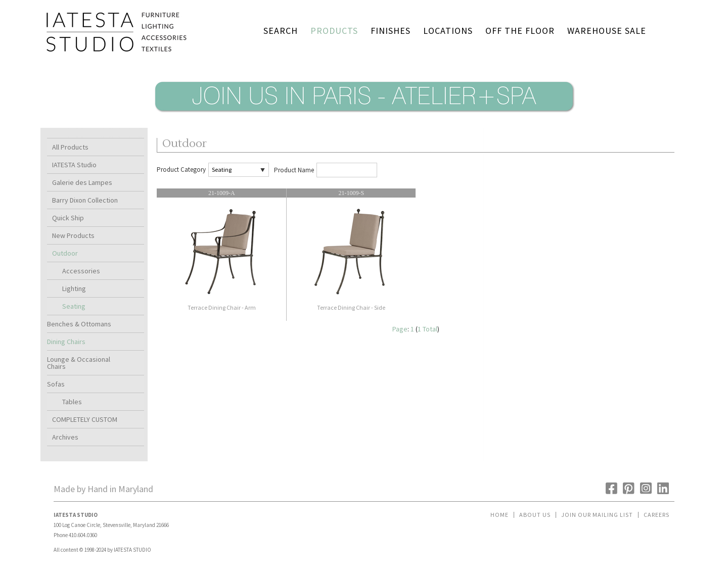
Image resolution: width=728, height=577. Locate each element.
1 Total (427, 329)
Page (400, 329)
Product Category (181, 170)
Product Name (294, 170)
